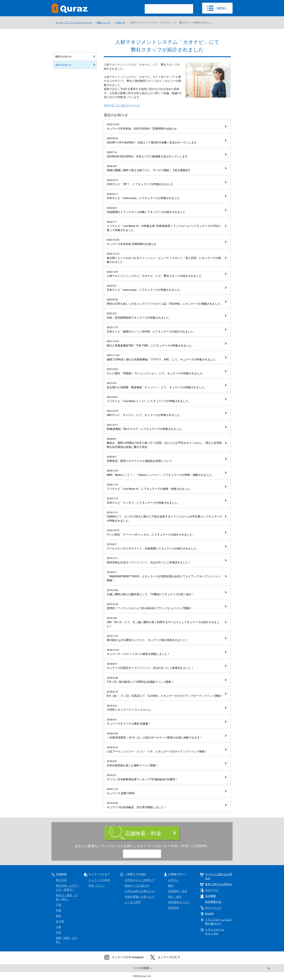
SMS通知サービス (179, 902)
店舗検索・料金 (143, 833)
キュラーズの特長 (99, 880)
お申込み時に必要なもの (140, 891)
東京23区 (61, 880)
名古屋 (60, 921)
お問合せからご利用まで (140, 880)
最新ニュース (104, 23)
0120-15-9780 (145, 854)
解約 (171, 886)
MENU (221, 8)
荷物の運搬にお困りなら (140, 897)
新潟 (59, 916)
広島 (59, 932)
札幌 (59, 910)
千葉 (59, 905)
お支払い (174, 880)
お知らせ (120, 23)
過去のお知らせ (63, 65)
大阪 (59, 927)
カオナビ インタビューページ (122, 105)
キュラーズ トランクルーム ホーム (74, 23)
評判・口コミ (97, 886)
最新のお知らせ (63, 57)
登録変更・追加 (178, 891)
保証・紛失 (175, 897)
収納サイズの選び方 (137, 886)
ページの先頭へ (142, 968)
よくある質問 (133, 902)
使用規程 (174, 908)
